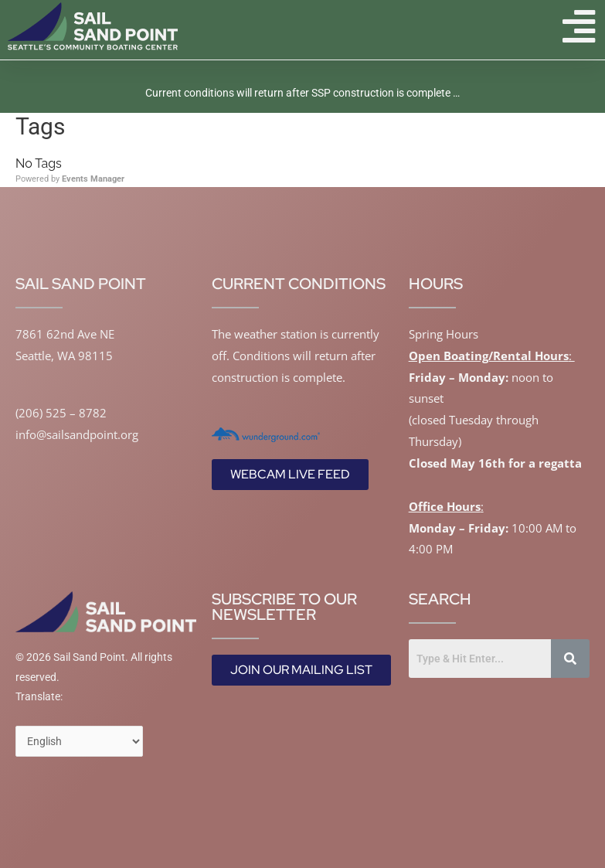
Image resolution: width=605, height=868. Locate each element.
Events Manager (93, 179)
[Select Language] (79, 742)
